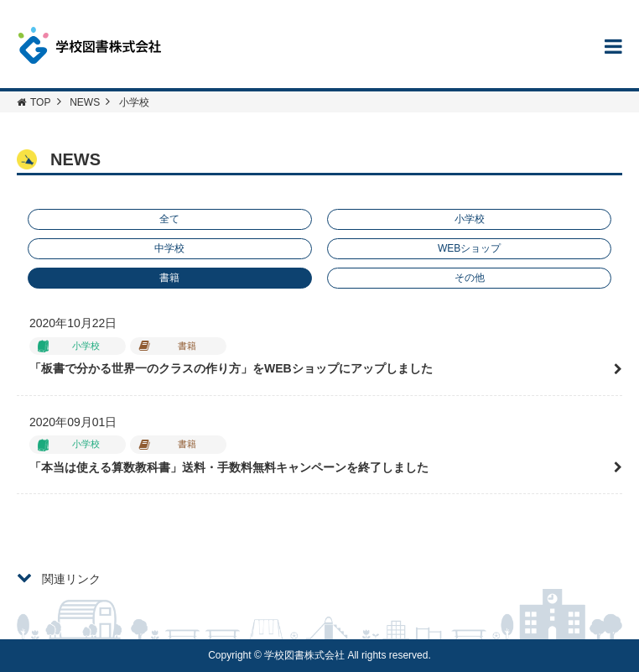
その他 (470, 278)
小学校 (470, 219)
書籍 (169, 278)
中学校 (169, 248)
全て (169, 219)
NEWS (85, 102)
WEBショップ (469, 248)
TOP (34, 102)
